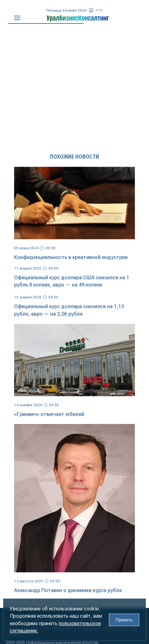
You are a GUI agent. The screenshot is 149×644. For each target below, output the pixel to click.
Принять (124, 620)
